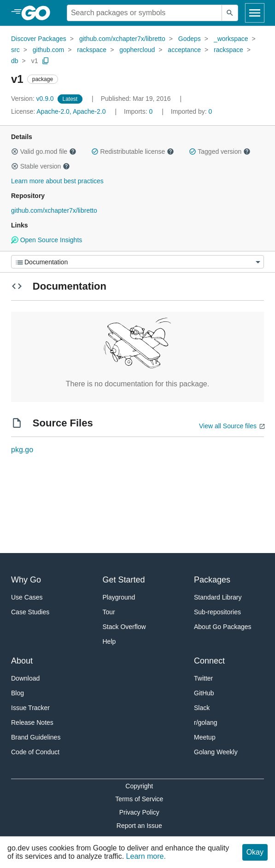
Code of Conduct (35, 752)
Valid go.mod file (44, 151)
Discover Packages (39, 39)
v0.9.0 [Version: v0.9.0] (33, 99)
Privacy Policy (139, 812)
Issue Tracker (30, 708)
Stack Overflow (124, 627)
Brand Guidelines (36, 737)
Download (25, 678)
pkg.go (22, 450)
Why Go (26, 580)
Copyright (139, 786)
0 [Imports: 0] (139, 111)
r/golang (206, 722)
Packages (212, 580)
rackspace (92, 50)
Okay (255, 852)
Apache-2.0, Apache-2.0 (71, 111)
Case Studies (30, 612)
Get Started (124, 580)
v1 (35, 61)
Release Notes (32, 722)
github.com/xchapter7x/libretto (122, 39)
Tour (109, 612)
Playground (119, 597)
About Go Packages (223, 627)
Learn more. (146, 856)
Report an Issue (139, 826)
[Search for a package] (144, 13)
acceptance (184, 50)
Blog (18, 693)
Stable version (41, 166)
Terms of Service (139, 799)
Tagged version (220, 151)
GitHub (204, 693)
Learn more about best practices (57, 181)
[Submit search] (230, 13)
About (22, 661)
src (15, 50)
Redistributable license (133, 151)
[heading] (39, 13)
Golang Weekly (216, 752)
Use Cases (27, 597)
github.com (48, 50)
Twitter (203, 678)
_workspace (231, 39)
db (15, 61)
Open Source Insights (47, 240)
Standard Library (218, 597)
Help (109, 641)
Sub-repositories (217, 612)
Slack (202, 708)
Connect (209, 661)
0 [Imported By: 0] (192, 111)
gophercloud (137, 50)
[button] (15, 151)
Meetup (205, 737)
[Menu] (137, 262)
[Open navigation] (255, 13)
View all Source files (228, 426)
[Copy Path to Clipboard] (46, 61)
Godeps (190, 39)
